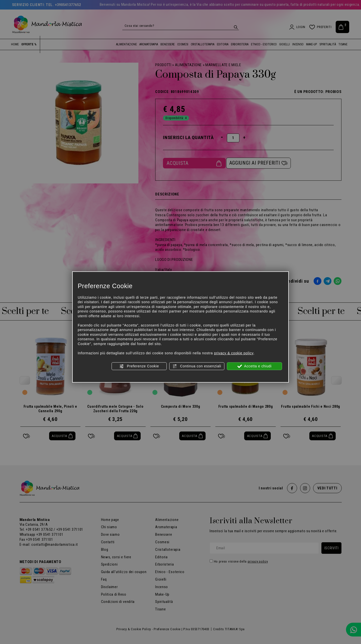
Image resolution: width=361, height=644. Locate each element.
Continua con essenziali (197, 366)
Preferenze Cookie (139, 366)
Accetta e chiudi (255, 366)
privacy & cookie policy (234, 353)
